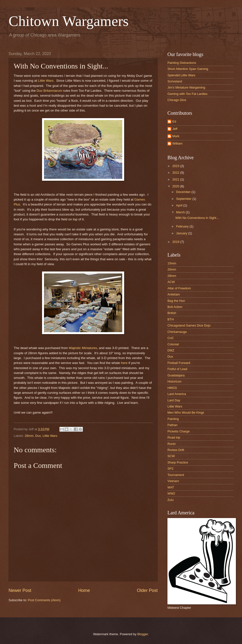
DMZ (171, 350)
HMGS (172, 388)
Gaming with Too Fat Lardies (187, 94)
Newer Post (20, 590)
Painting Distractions (182, 63)
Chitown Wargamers (69, 21)
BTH (171, 319)
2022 (176, 173)
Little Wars (46, 81)
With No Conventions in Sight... (197, 218)
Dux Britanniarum (49, 91)
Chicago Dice (177, 100)
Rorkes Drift (176, 450)
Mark (176, 136)
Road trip (174, 437)
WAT (171, 487)
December (184, 192)
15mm (172, 263)
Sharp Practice (178, 462)
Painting (173, 419)
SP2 (170, 469)
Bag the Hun (176, 301)
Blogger (143, 634)
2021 (176, 179)
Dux (38, 436)
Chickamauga (177, 332)
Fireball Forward (179, 363)
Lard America (177, 394)
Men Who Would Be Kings (186, 412)
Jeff (175, 129)
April (180, 205)
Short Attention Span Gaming (188, 69)
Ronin (172, 444)
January (182, 233)
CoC (171, 338)
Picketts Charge (179, 431)
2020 (176, 186)
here (125, 363)
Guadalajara (176, 375)
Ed (174, 121)
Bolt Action (175, 307)
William (177, 143)
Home (84, 590)
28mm (29, 436)
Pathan (172, 425)
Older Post (147, 590)
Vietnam (173, 481)
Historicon (174, 381)
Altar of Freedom (179, 288)
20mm (172, 269)
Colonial (173, 344)
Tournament (176, 475)
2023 (176, 166)
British (172, 313)
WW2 (171, 493)
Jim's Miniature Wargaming (186, 87)
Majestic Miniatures (83, 348)
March (181, 212)
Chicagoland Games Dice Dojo (189, 325)
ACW (171, 282)
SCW (171, 456)
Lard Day (174, 400)
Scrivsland (175, 81)
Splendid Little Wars (181, 75)
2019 (176, 242)
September (184, 199)
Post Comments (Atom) (44, 600)
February (183, 226)
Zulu (170, 500)
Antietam (174, 294)
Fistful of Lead (177, 369)
